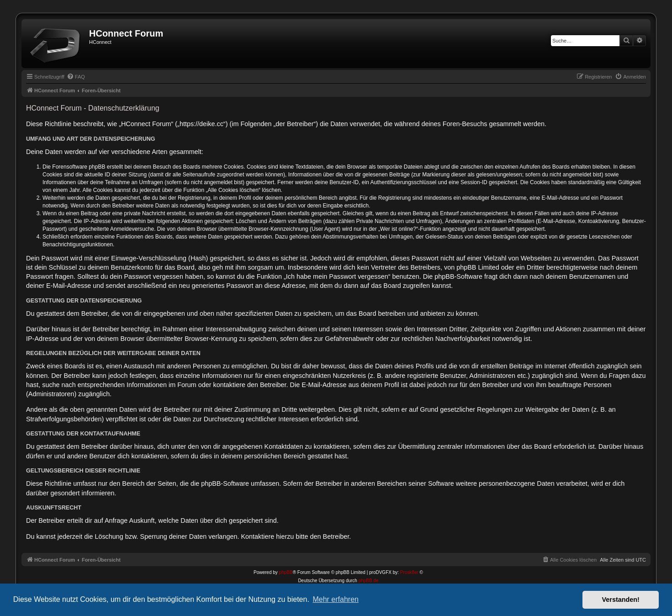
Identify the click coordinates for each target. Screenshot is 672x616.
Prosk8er (409, 572)
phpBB (286, 572)
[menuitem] (76, 77)
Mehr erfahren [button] (336, 599)
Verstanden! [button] (621, 600)
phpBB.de (369, 581)
